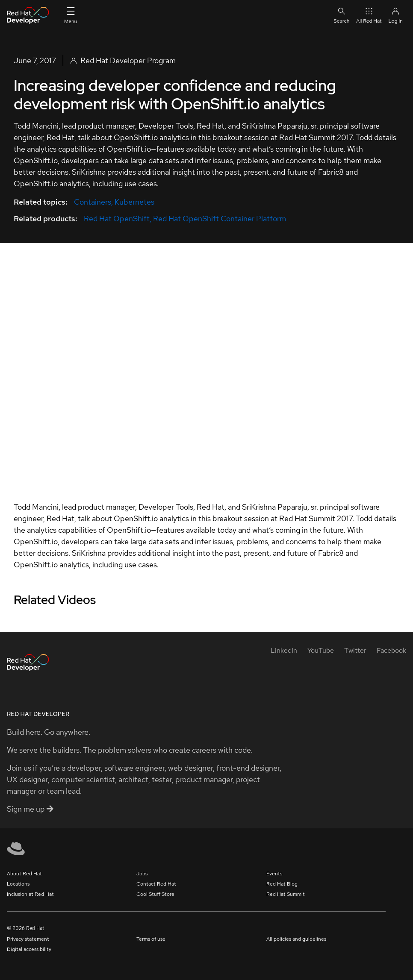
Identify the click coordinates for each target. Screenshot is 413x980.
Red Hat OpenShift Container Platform (220, 219)
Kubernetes (134, 202)
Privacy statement (28, 939)
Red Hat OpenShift (117, 219)
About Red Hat (24, 874)
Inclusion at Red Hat (30, 894)
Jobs (142, 874)
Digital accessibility (29, 949)
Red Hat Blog (282, 884)
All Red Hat (369, 15)
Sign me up (30, 809)
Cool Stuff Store (155, 894)
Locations (18, 884)
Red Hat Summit (286, 894)
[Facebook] (391, 650)
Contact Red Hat (156, 884)
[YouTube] (321, 650)
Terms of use (151, 939)
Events (274, 874)
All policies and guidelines (296, 939)
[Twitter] (355, 650)
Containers (93, 202)
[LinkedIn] (284, 650)
